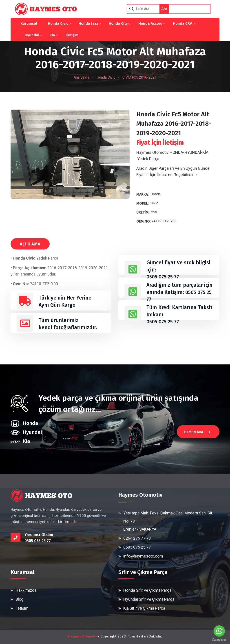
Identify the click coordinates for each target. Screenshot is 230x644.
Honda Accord (150, 23)
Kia (52, 35)
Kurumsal (29, 23)
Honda (156, 194)
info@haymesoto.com (143, 556)
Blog (19, 599)
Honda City (118, 23)
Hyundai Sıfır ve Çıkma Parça (149, 599)
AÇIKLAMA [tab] (30, 244)
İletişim (72, 35)
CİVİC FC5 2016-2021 (139, 77)
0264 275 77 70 (137, 538)
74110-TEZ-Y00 (164, 221)
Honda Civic (58, 23)
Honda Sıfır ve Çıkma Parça (147, 590)
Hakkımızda (26, 590)
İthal (154, 212)
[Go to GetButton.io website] (219, 640)
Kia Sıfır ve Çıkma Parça (144, 608)
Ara (164, 9)
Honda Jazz (88, 23)
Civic (154, 203)
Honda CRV (182, 23)
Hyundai (32, 35)
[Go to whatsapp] (219, 631)
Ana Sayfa (82, 77)
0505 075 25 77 (164, 277)
